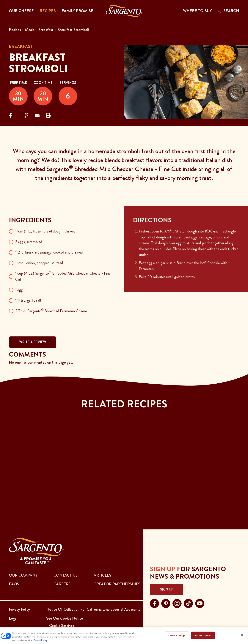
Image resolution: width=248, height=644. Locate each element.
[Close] (242, 635)
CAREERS (62, 584)
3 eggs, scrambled (29, 242)
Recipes (15, 30)
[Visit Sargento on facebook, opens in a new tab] (154, 603)
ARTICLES (102, 575)
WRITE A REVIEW (33, 342)
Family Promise (77, 11)
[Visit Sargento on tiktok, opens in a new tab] (188, 603)
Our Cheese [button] (21, 11)
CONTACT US (66, 575)
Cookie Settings (177, 635)
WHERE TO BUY (197, 11)
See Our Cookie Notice (65, 618)
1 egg (19, 290)
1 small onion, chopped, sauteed (39, 263)
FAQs (14, 584)
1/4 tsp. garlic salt (28, 300)
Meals (30, 30)
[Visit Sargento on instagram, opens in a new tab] (177, 603)
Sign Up (167, 589)
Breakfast (46, 30)
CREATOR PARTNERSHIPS (117, 584)
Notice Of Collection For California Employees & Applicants (93, 609)
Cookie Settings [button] (62, 626)
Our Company (23, 575)
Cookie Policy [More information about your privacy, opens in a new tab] (40, 640)
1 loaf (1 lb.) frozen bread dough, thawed (45, 231)
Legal (13, 618)
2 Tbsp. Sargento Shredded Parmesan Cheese (51, 311)
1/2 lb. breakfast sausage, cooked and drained (49, 252)
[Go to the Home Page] (124, 11)
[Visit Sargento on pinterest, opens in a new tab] (166, 603)
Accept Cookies (203, 635)
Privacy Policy (19, 609)
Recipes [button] (48, 11)
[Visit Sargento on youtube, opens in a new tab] (200, 603)
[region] (124, 636)
